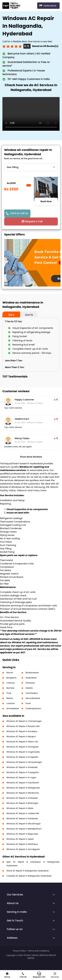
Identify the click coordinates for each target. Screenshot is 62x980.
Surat (28, 703)
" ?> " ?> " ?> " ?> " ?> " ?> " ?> (31, 167)
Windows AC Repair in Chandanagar (24, 721)
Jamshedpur (32, 693)
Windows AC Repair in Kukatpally (22, 818)
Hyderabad (31, 678)
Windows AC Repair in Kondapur (22, 731)
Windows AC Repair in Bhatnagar (22, 803)
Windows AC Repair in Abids (20, 808)
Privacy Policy (19, 951)
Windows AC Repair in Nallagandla (23, 788)
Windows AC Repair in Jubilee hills (23, 813)
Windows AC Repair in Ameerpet (22, 767)
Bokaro (10, 698)
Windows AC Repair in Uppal (20, 839)
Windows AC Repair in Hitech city (22, 742)
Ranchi (10, 673)
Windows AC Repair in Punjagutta (22, 772)
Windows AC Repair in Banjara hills (23, 726)
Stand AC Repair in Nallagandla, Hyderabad (27, 871)
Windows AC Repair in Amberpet (22, 798)
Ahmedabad (13, 708)
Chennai (11, 683)
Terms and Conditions (39, 951)
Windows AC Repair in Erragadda (22, 757)
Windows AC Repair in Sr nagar (21, 777)
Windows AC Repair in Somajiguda (23, 849)
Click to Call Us (19, 213)
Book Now (46, 201)
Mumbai (10, 688)
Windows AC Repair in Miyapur (21, 736)
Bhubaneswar (32, 673)
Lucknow (11, 703)
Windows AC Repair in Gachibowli (23, 783)
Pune (9, 693)
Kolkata (29, 688)
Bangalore (11, 678)
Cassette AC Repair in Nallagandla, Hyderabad (29, 876)
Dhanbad (30, 683)
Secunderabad (33, 698)
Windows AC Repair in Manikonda (23, 793)
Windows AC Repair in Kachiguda (22, 747)
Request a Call (34, 221)
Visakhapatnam (33, 708)
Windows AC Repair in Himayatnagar (24, 762)
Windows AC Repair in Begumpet (22, 834)
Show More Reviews (31, 457)
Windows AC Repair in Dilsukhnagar (24, 824)
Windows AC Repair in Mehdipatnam (24, 829)
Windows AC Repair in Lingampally (23, 752)
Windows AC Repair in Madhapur (22, 844)
